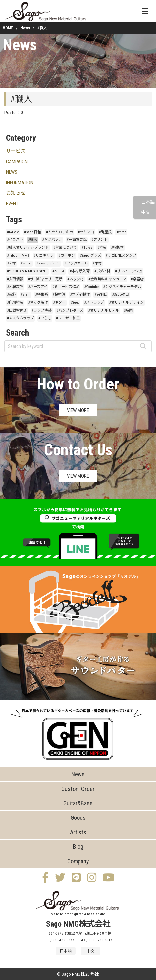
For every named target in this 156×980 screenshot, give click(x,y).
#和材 (11, 263)
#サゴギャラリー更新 (45, 279)
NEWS (12, 172)
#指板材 (117, 248)
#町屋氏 (105, 232)
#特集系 (42, 295)
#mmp (122, 232)
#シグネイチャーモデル (122, 287)
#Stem (25, 295)
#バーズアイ (38, 287)
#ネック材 (76, 279)
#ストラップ (94, 302)
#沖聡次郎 (15, 287)
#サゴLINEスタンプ (121, 255)
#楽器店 (137, 279)
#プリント (100, 240)
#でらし (45, 318)
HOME (8, 28)
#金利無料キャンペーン (107, 279)
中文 (145, 212)
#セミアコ (86, 232)
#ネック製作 (38, 302)
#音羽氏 (101, 295)
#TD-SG (87, 248)
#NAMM (13, 232)
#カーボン (67, 255)
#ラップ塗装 (42, 310)
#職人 (33, 240)
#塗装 (102, 248)
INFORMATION (20, 183)
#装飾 (11, 295)
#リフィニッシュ (129, 271)
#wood (26, 263)
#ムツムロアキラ (60, 232)
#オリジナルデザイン (126, 302)
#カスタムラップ (20, 318)
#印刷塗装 (15, 302)
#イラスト (15, 240)
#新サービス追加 (66, 287)
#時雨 (128, 310)
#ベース (58, 271)
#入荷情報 (15, 279)
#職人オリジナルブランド (28, 248)
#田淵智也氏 (17, 310)
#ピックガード (76, 263)
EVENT (12, 204)
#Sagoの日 (121, 295)
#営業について (65, 248)
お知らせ (16, 193)
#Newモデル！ (48, 263)
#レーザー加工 (68, 318)
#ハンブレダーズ (70, 310)
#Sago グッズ (90, 255)
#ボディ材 (102, 271)
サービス (16, 151)
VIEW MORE (78, 410)
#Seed (75, 302)
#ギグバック (52, 240)
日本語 (148, 202)
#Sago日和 (33, 232)
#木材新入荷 (80, 271)
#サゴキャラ (44, 255)
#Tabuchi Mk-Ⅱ (18, 255)
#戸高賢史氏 (77, 240)
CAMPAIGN (17, 162)
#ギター (59, 302)
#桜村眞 (59, 295)
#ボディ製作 (80, 295)
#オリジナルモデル (103, 310)
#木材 (97, 263)
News (25, 28)
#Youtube (91, 287)
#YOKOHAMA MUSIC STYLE (27, 271)
